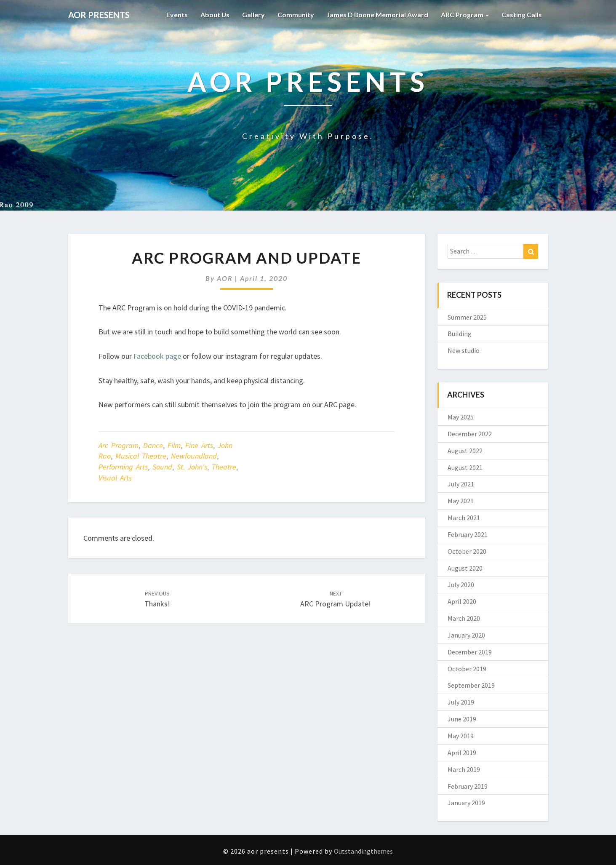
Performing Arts (123, 467)
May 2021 (461, 501)
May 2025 (461, 417)
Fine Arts (199, 445)
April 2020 (462, 601)
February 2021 (468, 534)
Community (295, 15)
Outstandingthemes (363, 851)
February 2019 (468, 786)
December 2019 (470, 652)
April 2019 (462, 753)
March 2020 (464, 618)
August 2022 (465, 451)
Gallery (253, 15)
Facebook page (157, 356)
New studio (464, 350)
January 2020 (466, 635)
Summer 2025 (467, 317)
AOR (225, 278)
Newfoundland (194, 456)
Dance (153, 445)
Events (176, 15)
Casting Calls (522, 15)
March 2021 (464, 518)
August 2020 (465, 568)
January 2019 (466, 803)
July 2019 (461, 702)
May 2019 (461, 736)
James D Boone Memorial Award (377, 15)
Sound (162, 467)
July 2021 (461, 484)
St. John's (192, 467)
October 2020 (467, 551)
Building (460, 334)
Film (174, 445)
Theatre (224, 467)
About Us (214, 15)
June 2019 (462, 719)
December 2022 (470, 434)
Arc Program (119, 445)
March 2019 (464, 769)
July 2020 (461, 585)
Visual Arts (115, 478)
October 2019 (467, 669)
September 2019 (471, 685)
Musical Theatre (141, 456)
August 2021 (465, 467)
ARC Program (465, 15)
